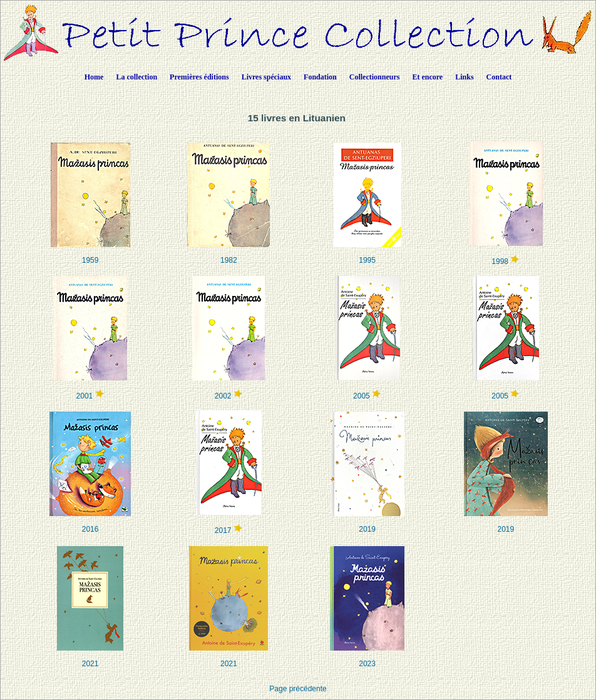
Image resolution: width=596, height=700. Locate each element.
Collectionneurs (375, 77)
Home (94, 77)
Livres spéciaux (266, 77)
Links (464, 77)
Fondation (320, 77)
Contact (499, 77)
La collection (136, 77)
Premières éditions (199, 77)
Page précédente (298, 689)
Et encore (427, 77)
